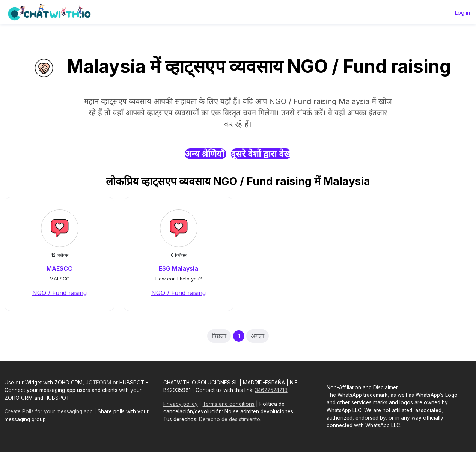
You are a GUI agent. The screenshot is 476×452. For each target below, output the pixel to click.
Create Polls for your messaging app (49, 411)
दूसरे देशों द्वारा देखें (261, 154)
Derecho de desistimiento (230, 419)
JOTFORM (98, 383)
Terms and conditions (229, 404)
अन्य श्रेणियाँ (206, 154)
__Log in (460, 13)
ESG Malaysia (178, 268)
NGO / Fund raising (59, 293)
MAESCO (60, 268)
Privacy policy (181, 404)
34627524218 (271, 390)
